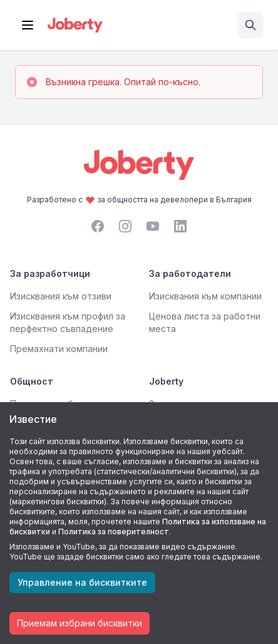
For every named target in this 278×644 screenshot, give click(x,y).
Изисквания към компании (205, 296)
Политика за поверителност (114, 532)
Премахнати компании (59, 349)
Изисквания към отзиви (61, 296)
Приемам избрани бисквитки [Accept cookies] (80, 623)
